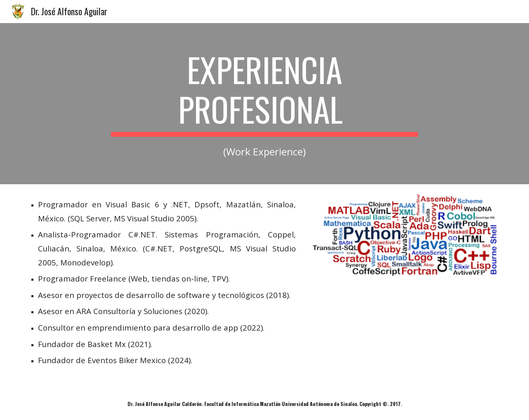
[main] (264, 104)
